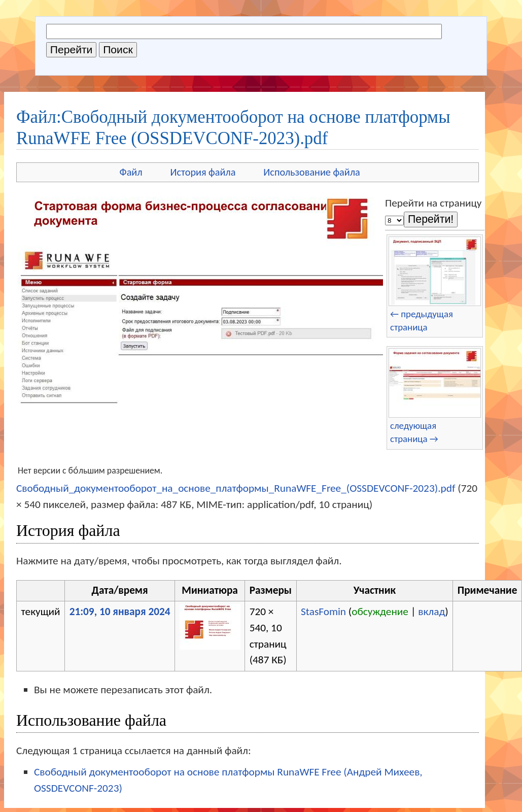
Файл (131, 172)
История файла (203, 172)
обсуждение (380, 612)
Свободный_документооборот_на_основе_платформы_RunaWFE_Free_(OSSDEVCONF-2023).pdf (236, 488)
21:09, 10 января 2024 (120, 612)
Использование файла (311, 172)
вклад (431, 612)
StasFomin (323, 612)
